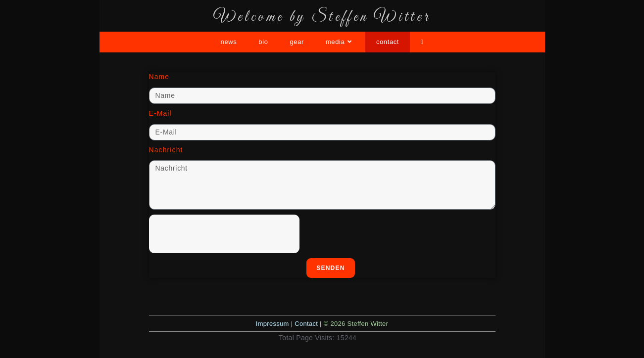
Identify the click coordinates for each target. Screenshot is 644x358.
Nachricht (166, 150)
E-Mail (160, 113)
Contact (306, 324)
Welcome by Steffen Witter (322, 17)
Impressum (272, 324)
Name (159, 77)
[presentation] (224, 234)
